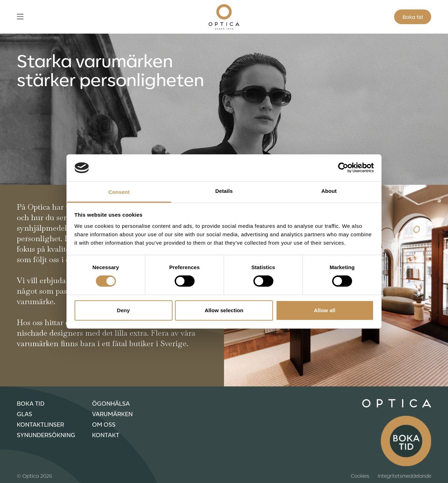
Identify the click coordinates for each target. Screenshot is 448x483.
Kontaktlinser (40, 424)
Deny (123, 310)
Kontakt (106, 435)
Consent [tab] (119, 192)
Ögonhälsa (111, 403)
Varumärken (112, 414)
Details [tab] (224, 191)
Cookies (360, 476)
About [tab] (329, 191)
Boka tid (413, 17)
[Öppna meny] (20, 17)
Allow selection (224, 310)
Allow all (325, 310)
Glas (24, 414)
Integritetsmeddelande (404, 476)
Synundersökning (46, 435)
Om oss (104, 424)
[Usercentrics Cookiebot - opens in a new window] (343, 168)
